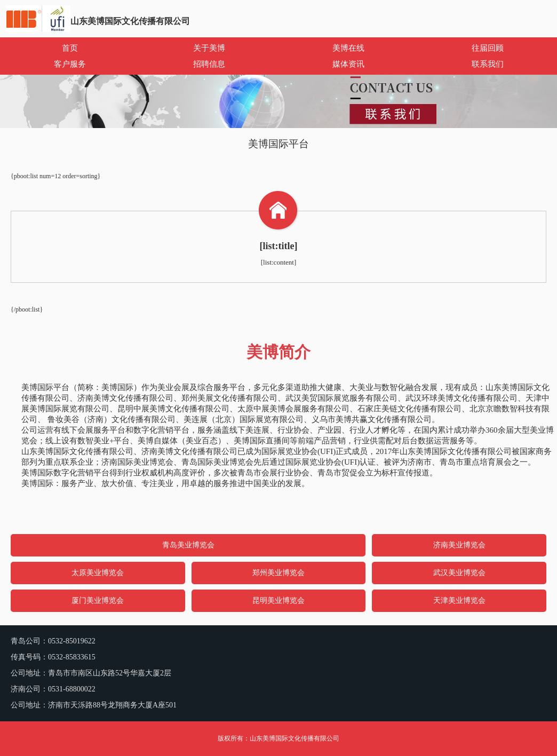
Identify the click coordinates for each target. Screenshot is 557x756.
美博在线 (348, 48)
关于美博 (209, 48)
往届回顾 (488, 48)
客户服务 (70, 64)
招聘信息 (209, 64)
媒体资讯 (348, 64)
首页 (70, 48)
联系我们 (488, 64)
